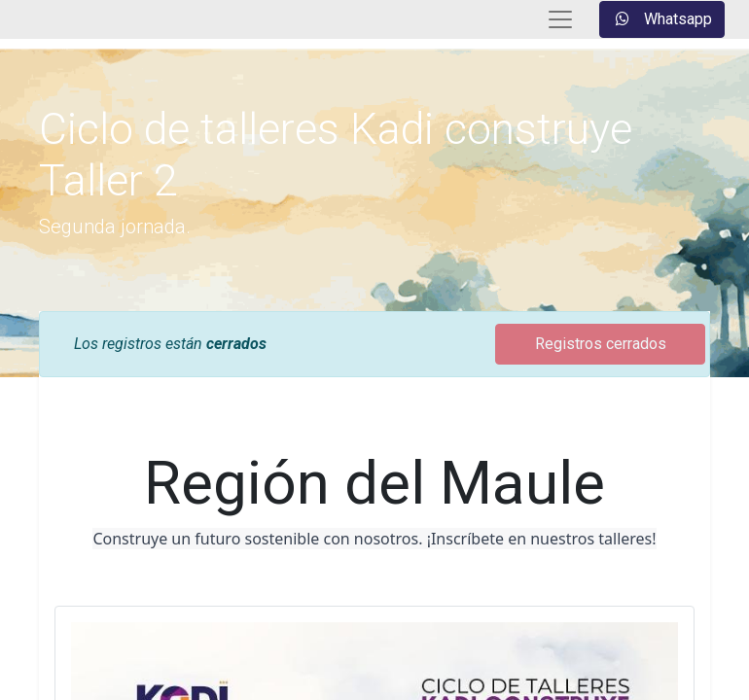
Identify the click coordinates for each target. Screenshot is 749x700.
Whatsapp (662, 19)
